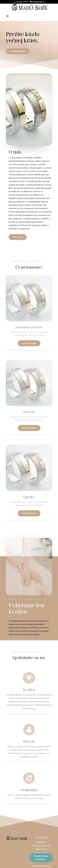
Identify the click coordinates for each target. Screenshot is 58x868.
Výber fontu (41, 849)
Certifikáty (41, 842)
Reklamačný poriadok (41, 862)
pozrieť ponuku (29, 343)
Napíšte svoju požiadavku (41, 858)
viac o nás (18, 237)
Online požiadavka (41, 846)
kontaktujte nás (18, 51)
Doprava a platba (41, 866)
